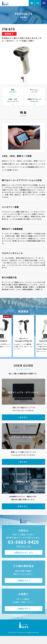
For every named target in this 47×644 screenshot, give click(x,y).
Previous (2, 336)
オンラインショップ (32, 3)
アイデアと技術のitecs (5, 3)
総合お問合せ (38, 3)
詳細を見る (23, 506)
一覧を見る (23, 417)
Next (45, 336)
